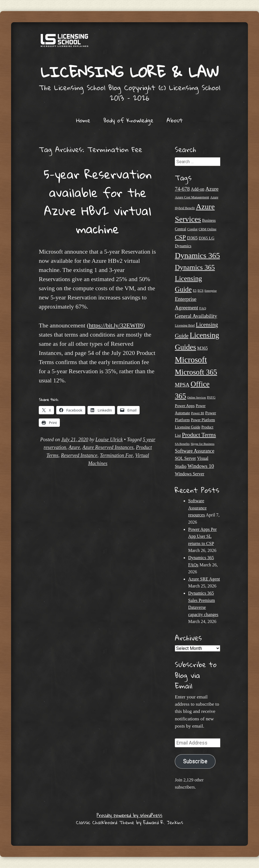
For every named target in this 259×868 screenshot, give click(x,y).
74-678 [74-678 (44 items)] (182, 189)
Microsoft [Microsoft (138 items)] (191, 360)
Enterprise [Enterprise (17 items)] (211, 291)
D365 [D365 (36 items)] (192, 238)
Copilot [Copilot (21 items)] (192, 229)
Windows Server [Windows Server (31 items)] (189, 474)
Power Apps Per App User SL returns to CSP (202, 536)
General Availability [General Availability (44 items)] (196, 316)
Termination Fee (116, 455)
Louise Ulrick (109, 440)
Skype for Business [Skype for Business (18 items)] (203, 444)
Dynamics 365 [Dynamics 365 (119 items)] (197, 255)
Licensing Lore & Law (130, 72)
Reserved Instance (79, 455)
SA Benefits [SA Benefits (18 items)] (182, 444)
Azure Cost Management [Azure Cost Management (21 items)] (192, 197)
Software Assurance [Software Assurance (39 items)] (194, 451)
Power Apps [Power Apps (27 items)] (185, 406)
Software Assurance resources (197, 508)
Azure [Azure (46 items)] (212, 189)
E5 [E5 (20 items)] (195, 291)
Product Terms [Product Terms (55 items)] (199, 435)
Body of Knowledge (128, 120)
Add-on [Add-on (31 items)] (198, 189)
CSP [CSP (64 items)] (180, 237)
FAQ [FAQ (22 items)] (203, 308)
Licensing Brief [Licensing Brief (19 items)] (185, 325)
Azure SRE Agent (204, 579)
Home (83, 120)
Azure (74, 447)
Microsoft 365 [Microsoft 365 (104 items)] (196, 372)
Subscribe (195, 761)
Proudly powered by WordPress (129, 815)
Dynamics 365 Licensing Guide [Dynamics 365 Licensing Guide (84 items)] (195, 278)
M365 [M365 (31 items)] (202, 348)
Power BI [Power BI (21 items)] (198, 413)
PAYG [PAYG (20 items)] (211, 397)
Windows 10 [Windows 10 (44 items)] (201, 466)
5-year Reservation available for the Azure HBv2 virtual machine (98, 201)
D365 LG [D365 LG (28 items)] (207, 238)
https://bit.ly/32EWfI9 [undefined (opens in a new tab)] (116, 325)
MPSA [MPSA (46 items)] (182, 385)
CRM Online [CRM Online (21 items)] (207, 229)
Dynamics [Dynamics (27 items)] (183, 246)
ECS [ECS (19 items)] (200, 291)
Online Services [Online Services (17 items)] (197, 398)
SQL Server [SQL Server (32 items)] (185, 458)
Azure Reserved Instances (108, 447)
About (175, 120)
